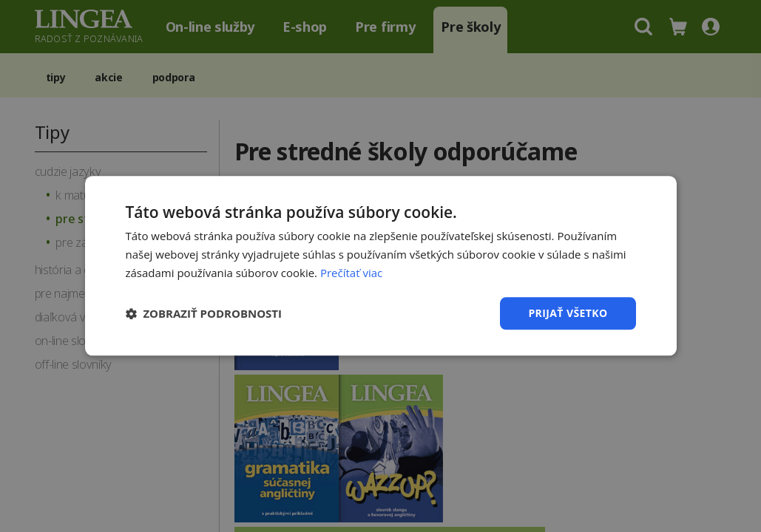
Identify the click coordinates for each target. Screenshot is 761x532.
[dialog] (380, 266)
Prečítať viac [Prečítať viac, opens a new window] (351, 273)
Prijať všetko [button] (568, 313)
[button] (204, 313)
